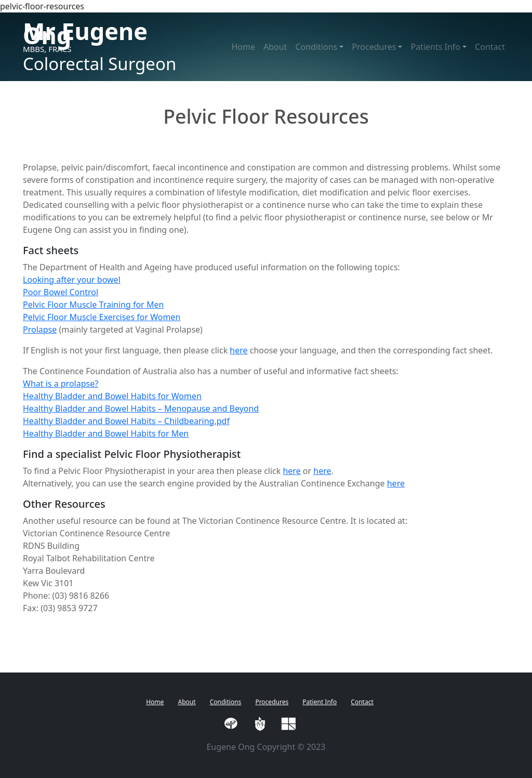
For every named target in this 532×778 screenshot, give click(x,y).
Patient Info (320, 702)
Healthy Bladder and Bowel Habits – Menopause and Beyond (141, 408)
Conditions (226, 702)
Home (243, 47)
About (275, 47)
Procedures (272, 702)
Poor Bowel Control (61, 292)
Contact (490, 47)
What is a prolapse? (61, 384)
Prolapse (40, 329)
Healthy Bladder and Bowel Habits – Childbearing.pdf (126, 421)
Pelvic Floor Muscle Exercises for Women (102, 317)
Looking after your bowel (72, 280)
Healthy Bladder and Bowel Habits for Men (106, 433)
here (238, 350)
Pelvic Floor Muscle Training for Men (93, 305)
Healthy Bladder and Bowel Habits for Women (112, 396)
